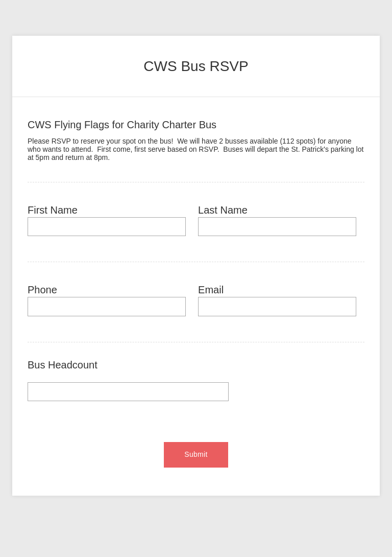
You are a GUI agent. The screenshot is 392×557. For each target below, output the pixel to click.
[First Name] (107, 227)
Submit (196, 454)
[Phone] (107, 306)
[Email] (277, 306)
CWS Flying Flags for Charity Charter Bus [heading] (122, 125)
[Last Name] (277, 227)
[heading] (196, 66)
